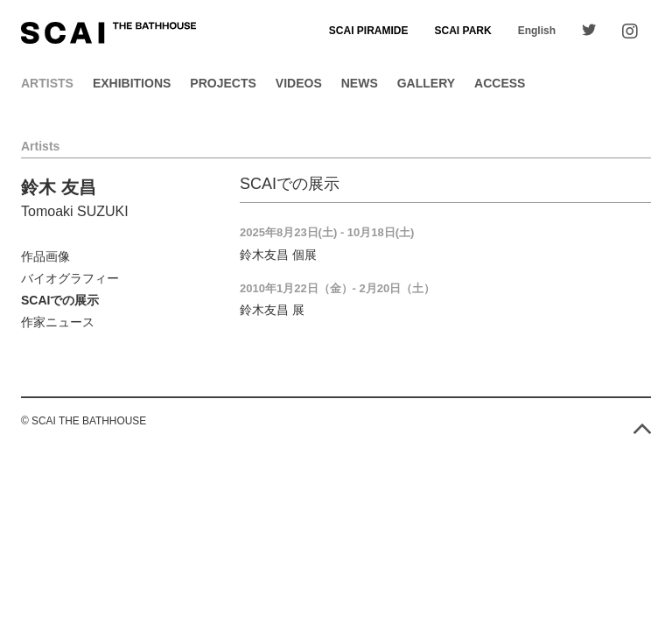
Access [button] (500, 83)
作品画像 (45, 256)
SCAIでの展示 (60, 300)
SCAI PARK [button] (463, 31)
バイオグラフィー (70, 278)
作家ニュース (58, 322)
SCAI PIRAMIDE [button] (369, 31)
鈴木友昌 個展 (278, 255)
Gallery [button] (426, 83)
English (537, 31)
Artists (47, 83)
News (360, 83)
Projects (223, 83)
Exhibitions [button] (132, 83)
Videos (299, 83)
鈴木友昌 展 (272, 310)
